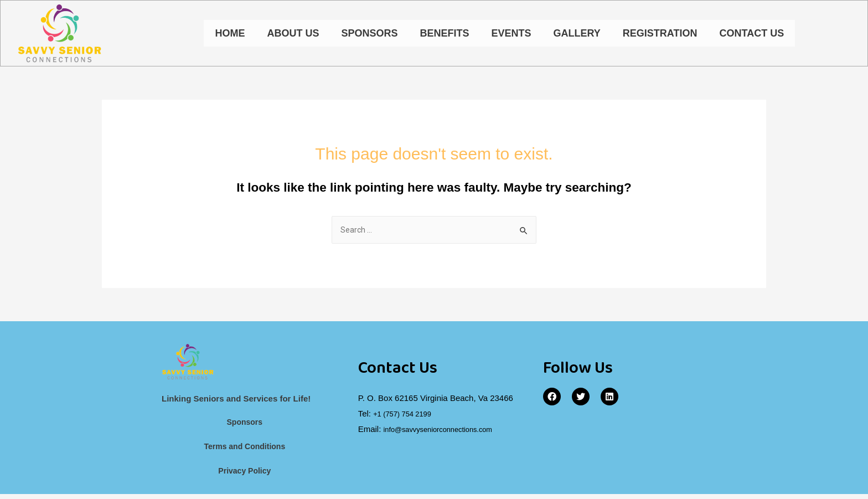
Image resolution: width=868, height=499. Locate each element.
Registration (660, 34)
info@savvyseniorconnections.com (448, 432)
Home (230, 34)
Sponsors (369, 34)
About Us (293, 34)
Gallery (577, 34)
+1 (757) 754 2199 (407, 417)
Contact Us (751, 34)
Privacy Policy (245, 475)
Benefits (444, 34)
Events (511, 34)
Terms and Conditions (244, 451)
